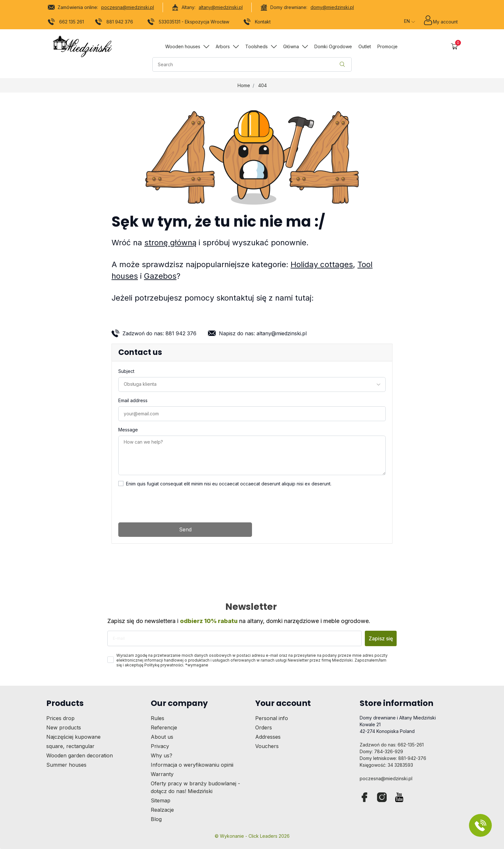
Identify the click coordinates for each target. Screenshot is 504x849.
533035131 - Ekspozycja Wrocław (189, 23)
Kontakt (257, 23)
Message (128, 430)
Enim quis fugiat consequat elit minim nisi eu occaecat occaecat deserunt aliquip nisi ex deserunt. (229, 484)
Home (244, 85)
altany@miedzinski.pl (221, 7)
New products (64, 727)
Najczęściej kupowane (73, 737)
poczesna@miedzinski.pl (128, 7)
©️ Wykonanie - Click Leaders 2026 (252, 836)
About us (162, 737)
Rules (157, 718)
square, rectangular (70, 746)
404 (262, 85)
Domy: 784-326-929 (381, 751)
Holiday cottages (322, 264)
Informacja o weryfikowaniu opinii (192, 765)
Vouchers (267, 746)
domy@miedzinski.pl (332, 7)
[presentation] (167, 505)
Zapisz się (381, 638)
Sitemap (161, 800)
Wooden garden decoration (80, 755)
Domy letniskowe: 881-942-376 (393, 758)
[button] (454, 46)
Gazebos (160, 276)
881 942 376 (114, 23)
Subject (126, 371)
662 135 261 (66, 23)
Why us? (162, 755)
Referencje (164, 727)
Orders (264, 727)
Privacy (160, 746)
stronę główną (170, 243)
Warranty (162, 774)
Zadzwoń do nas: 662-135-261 (392, 745)
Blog (156, 819)
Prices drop (60, 718)
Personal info (272, 718)
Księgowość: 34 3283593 (386, 765)
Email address (133, 400)
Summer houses (66, 765)
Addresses (268, 737)
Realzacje (162, 810)
